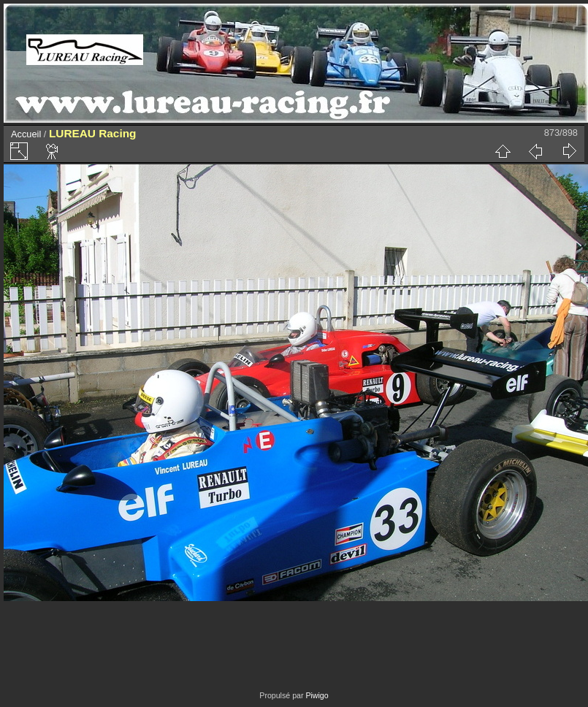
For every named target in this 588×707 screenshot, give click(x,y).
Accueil (26, 134)
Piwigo (317, 695)
